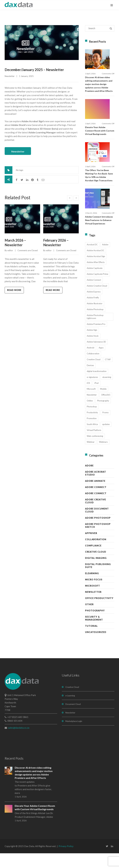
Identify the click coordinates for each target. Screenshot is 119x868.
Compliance (93, 560)
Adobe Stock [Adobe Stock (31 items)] (93, 351)
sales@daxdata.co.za (19, 742)
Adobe (89, 480)
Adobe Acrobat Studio (96, 488)
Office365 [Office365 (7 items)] (106, 410)
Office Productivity (99, 613)
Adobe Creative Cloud (96, 516)
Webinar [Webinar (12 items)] (91, 457)
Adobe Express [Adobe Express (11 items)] (94, 306)
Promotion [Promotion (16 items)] (92, 433)
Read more (14, 289)
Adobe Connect (96, 502)
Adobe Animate (95, 496)
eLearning (92, 588)
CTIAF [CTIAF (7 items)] (108, 374)
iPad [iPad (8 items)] (97, 398)
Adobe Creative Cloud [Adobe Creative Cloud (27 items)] (97, 300)
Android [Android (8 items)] (90, 362)
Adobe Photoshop (98, 533)
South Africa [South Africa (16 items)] (92, 439)
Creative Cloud (96, 566)
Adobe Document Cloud (97, 525)
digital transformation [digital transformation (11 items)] (97, 386)
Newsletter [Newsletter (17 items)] (92, 410)
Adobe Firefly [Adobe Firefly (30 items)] (93, 312)
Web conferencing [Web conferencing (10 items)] (95, 451)
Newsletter (10, 76)
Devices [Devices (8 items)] (90, 380)
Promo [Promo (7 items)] (106, 427)
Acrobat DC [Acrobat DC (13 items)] (92, 259)
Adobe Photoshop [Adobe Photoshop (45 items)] (95, 324)
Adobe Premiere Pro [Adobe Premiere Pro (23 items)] (96, 339)
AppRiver (91, 548)
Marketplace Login (74, 736)
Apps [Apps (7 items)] (101, 362)
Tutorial (91, 641)
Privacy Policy (66, 861)
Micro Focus (94, 594)
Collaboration (96, 554)
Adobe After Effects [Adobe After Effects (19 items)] (96, 277)
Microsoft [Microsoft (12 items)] (91, 404)
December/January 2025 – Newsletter (34, 70)
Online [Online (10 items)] (90, 415)
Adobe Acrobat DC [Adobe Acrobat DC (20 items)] (96, 265)
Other (89, 619)
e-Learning (70, 710)
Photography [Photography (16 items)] (103, 415)
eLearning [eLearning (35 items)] (107, 392)
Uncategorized (96, 647)
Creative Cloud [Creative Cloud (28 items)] (94, 374)
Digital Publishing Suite (98, 580)
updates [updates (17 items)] (106, 439)
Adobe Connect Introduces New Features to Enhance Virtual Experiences (99, 235)
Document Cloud (73, 719)
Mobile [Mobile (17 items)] (103, 404)
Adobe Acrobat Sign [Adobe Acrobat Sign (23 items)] (96, 271)
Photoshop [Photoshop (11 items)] (92, 421)
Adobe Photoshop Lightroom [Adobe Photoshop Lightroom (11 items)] (95, 331)
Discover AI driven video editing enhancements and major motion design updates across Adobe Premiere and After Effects (99, 88)
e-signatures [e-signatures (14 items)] (92, 392)
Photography (95, 625)
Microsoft (93, 600)
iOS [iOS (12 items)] (88, 398)
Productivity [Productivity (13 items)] (92, 427)
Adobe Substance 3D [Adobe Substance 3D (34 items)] (96, 356)
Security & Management (94, 633)
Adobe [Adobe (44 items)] (105, 259)
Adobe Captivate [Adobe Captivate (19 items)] (95, 283)
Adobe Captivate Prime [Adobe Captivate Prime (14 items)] (97, 289)
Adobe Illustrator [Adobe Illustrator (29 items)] (95, 318)
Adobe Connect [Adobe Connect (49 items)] (94, 295)
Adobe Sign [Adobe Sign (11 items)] (92, 345)
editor (10, 250)
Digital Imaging (96, 573)
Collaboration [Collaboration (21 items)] (93, 368)
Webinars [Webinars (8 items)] (103, 457)
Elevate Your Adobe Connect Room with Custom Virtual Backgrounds (100, 138)
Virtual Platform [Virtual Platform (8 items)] (94, 445)
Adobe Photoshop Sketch (98, 540)
